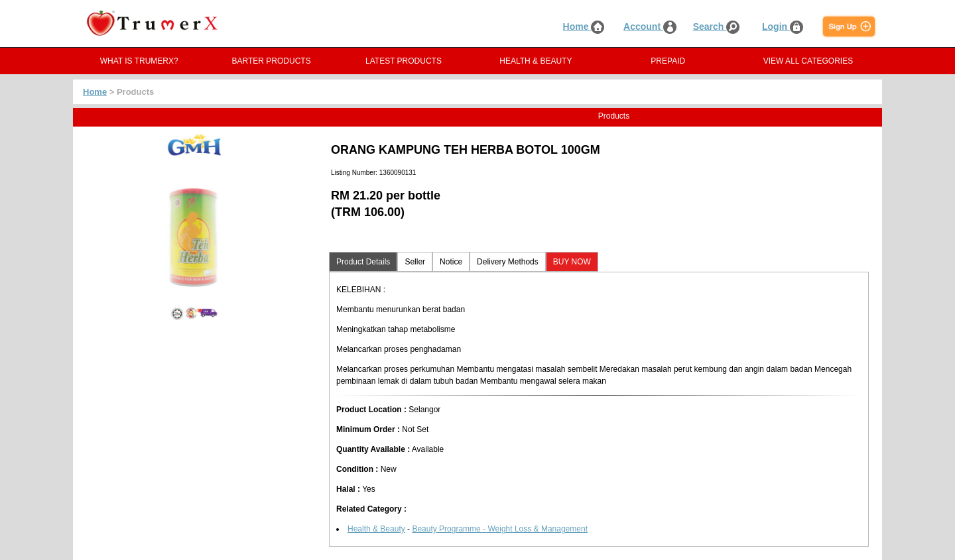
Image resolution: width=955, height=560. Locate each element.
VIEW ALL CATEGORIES (808, 61)
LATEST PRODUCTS (404, 61)
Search (717, 27)
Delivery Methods (508, 262)
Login (783, 27)
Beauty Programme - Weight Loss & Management (500, 529)
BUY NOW (572, 262)
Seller (415, 262)
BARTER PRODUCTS (272, 61)
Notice (451, 262)
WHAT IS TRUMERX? (139, 61)
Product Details (363, 262)
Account (650, 27)
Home (584, 27)
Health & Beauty (376, 529)
